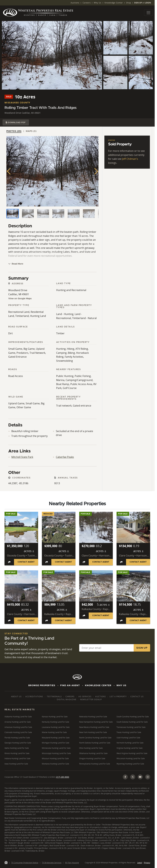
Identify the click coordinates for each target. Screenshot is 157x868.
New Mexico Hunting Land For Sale (94, 727)
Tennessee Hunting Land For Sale (131, 727)
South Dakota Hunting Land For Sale (132, 722)
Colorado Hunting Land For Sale (18, 732)
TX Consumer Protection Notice (25, 863)
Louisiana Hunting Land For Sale (56, 727)
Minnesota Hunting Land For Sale (56, 748)
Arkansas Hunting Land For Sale (18, 727)
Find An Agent (70, 686)
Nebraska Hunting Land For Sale (93, 717)
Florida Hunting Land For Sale (17, 738)
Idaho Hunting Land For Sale (17, 748)
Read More (16, 264)
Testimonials (54, 697)
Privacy (147, 863)
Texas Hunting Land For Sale (129, 732)
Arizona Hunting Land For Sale (18, 722)
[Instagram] (148, 777)
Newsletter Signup (91, 699)
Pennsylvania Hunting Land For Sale (95, 764)
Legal (140, 863)
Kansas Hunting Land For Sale (55, 717)
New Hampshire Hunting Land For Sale (96, 722)
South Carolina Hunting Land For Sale (133, 717)
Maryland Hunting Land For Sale (56, 738)
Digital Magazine (67, 699)
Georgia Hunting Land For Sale (18, 743)
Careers (87, 3)
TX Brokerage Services (52, 863)
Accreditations (34, 697)
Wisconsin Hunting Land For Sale (131, 758)
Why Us (98, 3)
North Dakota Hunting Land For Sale (95, 743)
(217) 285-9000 (62, 777)
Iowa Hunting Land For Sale (16, 764)
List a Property (118, 697)
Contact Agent (26, 562)
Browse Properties (42, 686)
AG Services (85, 697)
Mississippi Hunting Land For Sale (56, 753)
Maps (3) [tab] (31, 131)
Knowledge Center (114, 3)
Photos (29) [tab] (14, 131)
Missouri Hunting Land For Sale (55, 758)
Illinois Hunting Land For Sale (17, 753)
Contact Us (137, 697)
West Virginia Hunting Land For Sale (132, 753)
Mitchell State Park (22, 457)
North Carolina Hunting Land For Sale (95, 738)
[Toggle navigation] (148, 13)
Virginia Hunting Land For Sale (130, 748)
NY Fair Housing (72, 863)
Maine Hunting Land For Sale (54, 732)
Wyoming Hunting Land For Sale (130, 764)
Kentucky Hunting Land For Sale (55, 722)
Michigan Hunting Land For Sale (56, 743)
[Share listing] (9, 562)
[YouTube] (140, 777)
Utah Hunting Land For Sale (128, 738)
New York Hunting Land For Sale (93, 732)
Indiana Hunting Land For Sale (17, 758)
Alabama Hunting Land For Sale (18, 717)
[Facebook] (125, 777)
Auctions (75, 3)
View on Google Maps (20, 299)
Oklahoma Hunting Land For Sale (93, 753)
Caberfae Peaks (65, 457)
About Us (16, 697)
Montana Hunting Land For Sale (55, 764)
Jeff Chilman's (130, 159)
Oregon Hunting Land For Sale (92, 758)
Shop (129, 3)
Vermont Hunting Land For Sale (130, 743)
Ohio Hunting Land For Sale (91, 748)
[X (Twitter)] (133, 777)
